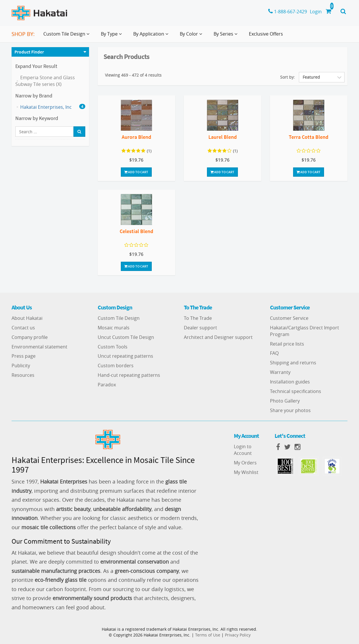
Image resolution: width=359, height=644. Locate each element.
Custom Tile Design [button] (67, 36)
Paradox (107, 385)
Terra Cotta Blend (309, 137)
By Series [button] (227, 36)
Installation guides (290, 382)
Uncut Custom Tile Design (126, 337)
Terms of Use (208, 635)
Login (316, 12)
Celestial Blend (136, 231)
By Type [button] (112, 36)
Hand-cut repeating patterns (129, 375)
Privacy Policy (238, 635)
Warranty (280, 372)
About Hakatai (27, 318)
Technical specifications (296, 391)
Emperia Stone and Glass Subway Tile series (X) (45, 81)
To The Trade (198, 318)
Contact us (23, 328)
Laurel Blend (223, 137)
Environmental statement (39, 347)
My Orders (245, 463)
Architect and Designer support (218, 337)
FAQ (274, 353)
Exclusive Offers (266, 34)
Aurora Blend (136, 137)
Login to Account (243, 450)
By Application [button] (152, 36)
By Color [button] (192, 36)
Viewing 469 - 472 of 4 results (133, 75)
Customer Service (289, 318)
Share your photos (290, 410)
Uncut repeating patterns (125, 356)
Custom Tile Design (119, 318)
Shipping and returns (293, 363)
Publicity (21, 366)
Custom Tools (113, 347)
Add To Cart (136, 172)
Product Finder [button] (29, 52)
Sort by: (287, 77)
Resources (23, 375)
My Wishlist (246, 472)
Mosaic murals (114, 328)
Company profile (30, 337)
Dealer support (200, 328)
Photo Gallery (285, 401)
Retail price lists (287, 344)
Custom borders (116, 366)
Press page (24, 356)
